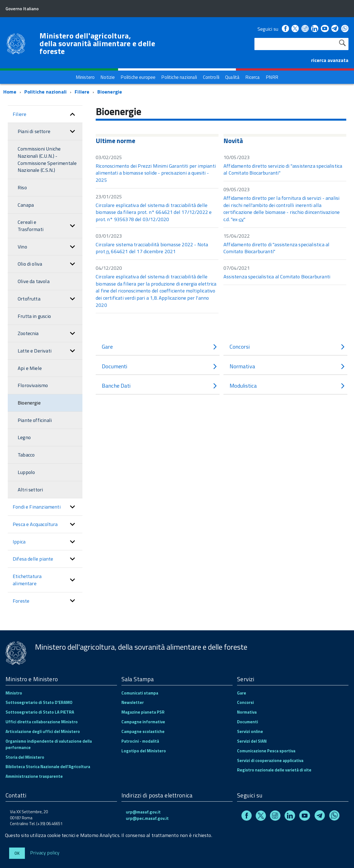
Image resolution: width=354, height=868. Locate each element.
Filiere (82, 92)
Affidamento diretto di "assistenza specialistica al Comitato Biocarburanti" (276, 248)
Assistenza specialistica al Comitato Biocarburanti (277, 277)
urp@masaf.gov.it (143, 812)
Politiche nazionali (45, 92)
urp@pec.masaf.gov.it (147, 818)
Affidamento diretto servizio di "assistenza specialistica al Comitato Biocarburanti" (283, 169)
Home (10, 92)
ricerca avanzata (330, 60)
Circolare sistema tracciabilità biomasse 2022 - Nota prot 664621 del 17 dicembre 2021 (152, 248)
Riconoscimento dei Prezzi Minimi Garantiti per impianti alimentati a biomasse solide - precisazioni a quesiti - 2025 (156, 173)
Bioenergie (110, 92)
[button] (72, 114)
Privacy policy (45, 852)
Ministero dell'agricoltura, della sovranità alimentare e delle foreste (97, 43)
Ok (17, 853)
